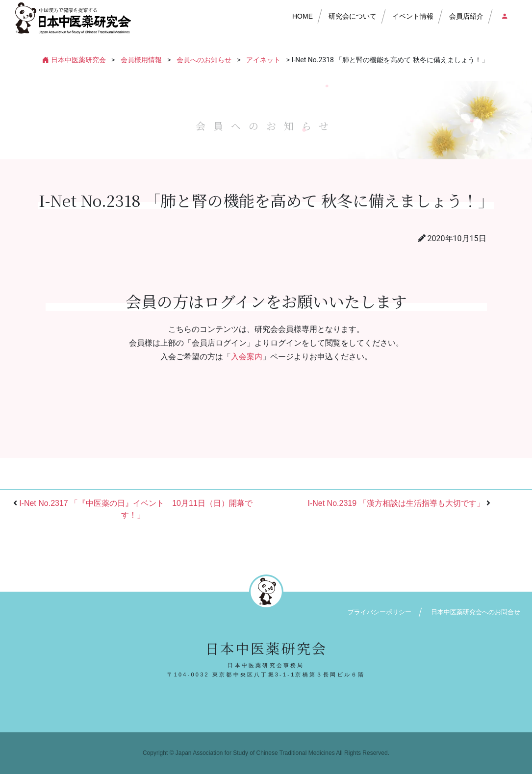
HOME (303, 16)
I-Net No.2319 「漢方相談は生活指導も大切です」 (396, 503)
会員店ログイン (504, 16)
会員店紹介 (466, 16)
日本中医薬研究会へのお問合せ (476, 612)
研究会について (353, 16)
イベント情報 (413, 16)
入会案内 (247, 357)
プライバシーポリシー (380, 612)
